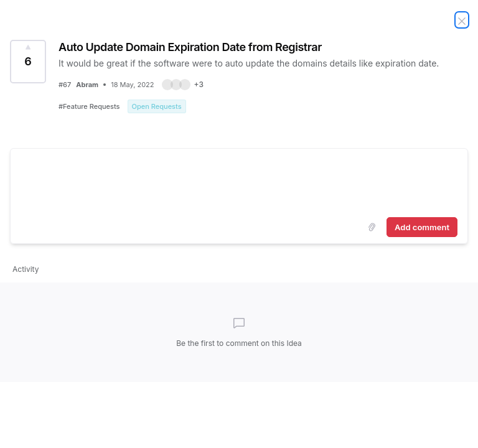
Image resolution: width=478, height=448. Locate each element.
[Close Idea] (462, 20)
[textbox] (239, 180)
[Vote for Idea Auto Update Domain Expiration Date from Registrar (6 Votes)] (28, 62)
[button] (183, 85)
